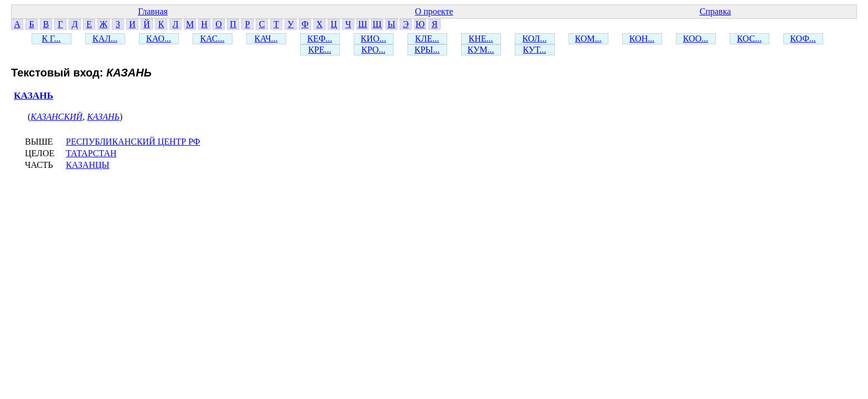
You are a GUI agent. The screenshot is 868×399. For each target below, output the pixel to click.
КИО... (374, 39)
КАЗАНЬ (33, 96)
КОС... (749, 39)
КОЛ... (535, 39)
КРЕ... (320, 50)
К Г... (51, 39)
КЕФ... (320, 39)
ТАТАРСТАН (91, 153)
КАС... (212, 39)
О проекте (434, 11)
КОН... (642, 39)
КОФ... (803, 39)
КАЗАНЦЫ (87, 165)
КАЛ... (105, 39)
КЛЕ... (427, 39)
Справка (715, 11)
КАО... (159, 39)
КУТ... (535, 50)
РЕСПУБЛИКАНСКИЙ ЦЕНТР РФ (133, 142)
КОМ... (588, 39)
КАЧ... (266, 39)
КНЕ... (481, 39)
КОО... (696, 39)
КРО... (373, 50)
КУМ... (481, 50)
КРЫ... (427, 50)
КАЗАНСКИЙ (56, 117)
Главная (153, 11)
